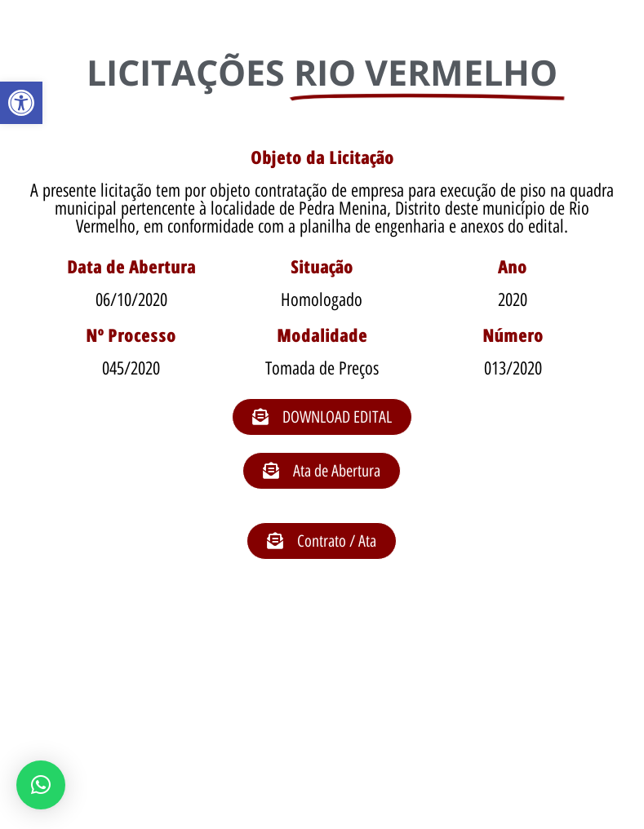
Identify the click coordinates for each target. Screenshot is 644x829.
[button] (21, 103)
